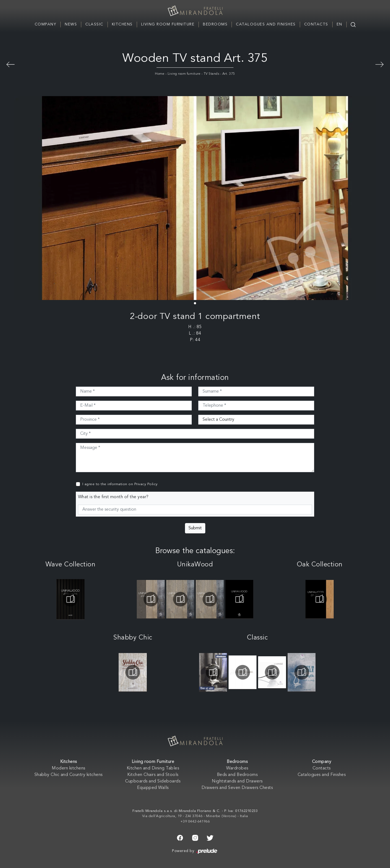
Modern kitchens (69, 768)
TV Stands (212, 74)
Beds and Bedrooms (237, 775)
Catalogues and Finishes (266, 24)
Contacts (316, 24)
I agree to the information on (120, 484)
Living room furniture (184, 74)
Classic (94, 24)
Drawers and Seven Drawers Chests (237, 788)
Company (46, 24)
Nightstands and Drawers (237, 781)
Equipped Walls (153, 788)
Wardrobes (237, 768)
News (71, 24)
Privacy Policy (146, 484)
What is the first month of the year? (113, 497)
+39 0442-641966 (195, 822)
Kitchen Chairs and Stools (153, 775)
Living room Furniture (168, 24)
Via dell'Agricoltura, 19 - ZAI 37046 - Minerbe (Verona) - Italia (195, 816)
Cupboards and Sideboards (153, 781)
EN (339, 24)
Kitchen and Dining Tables (153, 768)
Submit (195, 528)
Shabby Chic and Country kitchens (69, 775)
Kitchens (122, 24)
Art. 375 (229, 74)
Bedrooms (215, 24)
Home (160, 74)
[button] (195, 303)
